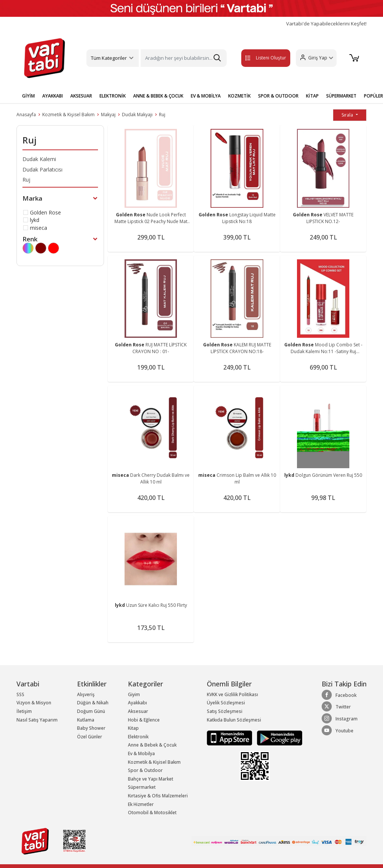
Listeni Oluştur (258, 58)
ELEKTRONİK (113, 96)
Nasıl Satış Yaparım (37, 720)
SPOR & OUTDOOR (278, 96)
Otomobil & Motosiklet (152, 813)
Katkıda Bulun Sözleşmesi (234, 720)
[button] (315, 58)
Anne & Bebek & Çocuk (152, 745)
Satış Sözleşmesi (225, 711)
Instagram (340, 719)
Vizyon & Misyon (34, 703)
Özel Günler (90, 737)
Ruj (162, 115)
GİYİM (28, 96)
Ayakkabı (137, 703)
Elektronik (138, 737)
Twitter (336, 707)
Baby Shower (91, 728)
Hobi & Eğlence (144, 720)
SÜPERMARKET (341, 96)
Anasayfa (26, 115)
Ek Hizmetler (141, 804)
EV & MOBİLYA (206, 96)
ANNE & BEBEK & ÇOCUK (158, 96)
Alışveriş (86, 694)
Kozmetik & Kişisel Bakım (68, 115)
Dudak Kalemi (39, 159)
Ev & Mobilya (141, 753)
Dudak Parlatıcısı (42, 169)
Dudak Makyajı (137, 115)
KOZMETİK (239, 96)
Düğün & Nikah (93, 703)
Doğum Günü (91, 711)
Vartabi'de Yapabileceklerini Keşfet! (326, 24)
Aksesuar (138, 711)
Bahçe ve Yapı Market (151, 779)
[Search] (183, 58)
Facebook (339, 695)
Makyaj (108, 115)
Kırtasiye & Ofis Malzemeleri (158, 796)
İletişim (24, 711)
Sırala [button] (348, 115)
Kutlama (86, 720)
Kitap (133, 728)
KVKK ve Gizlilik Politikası (232, 694)
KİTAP (312, 96)
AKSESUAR (81, 96)
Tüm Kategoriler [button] (109, 58)
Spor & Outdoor (145, 770)
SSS (20, 694)
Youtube (338, 730)
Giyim (134, 694)
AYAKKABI (53, 96)
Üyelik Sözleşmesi (226, 703)
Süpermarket (142, 787)
